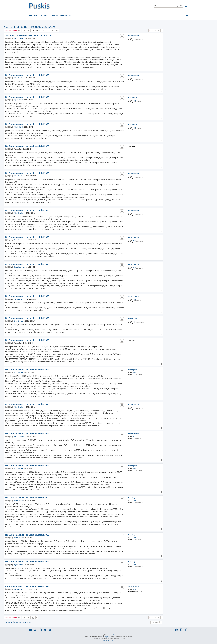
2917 (134, 38)
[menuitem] (186, 6)
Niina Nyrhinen (133, 318)
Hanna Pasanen (133, 237)
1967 (134, 321)
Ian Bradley (114, 635)
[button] (162, 31)
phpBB (107, 637)
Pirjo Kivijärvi (133, 97)
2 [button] (152, 31)
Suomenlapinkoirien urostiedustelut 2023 (30, 27)
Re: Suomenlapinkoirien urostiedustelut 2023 (27, 75)
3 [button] (155, 31)
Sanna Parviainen (134, 296)
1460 (134, 100)
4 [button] (159, 31)
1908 (134, 299)
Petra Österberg (134, 35)
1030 (134, 240)
